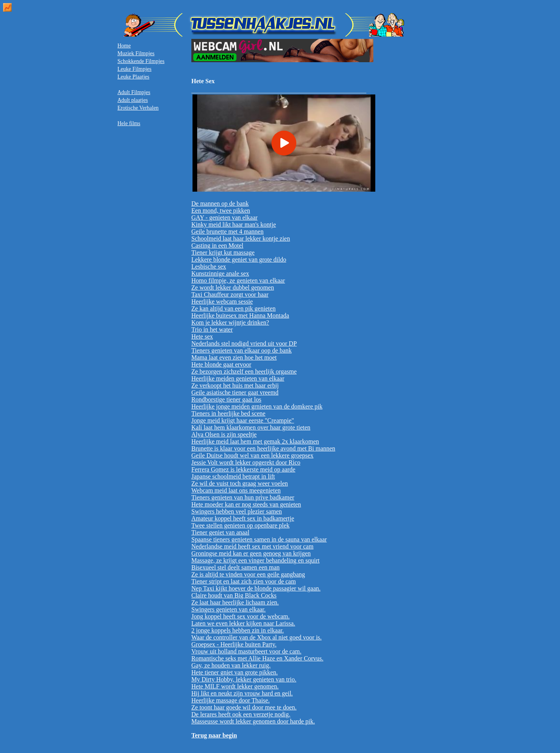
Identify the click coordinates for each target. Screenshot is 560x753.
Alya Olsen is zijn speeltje (224, 434)
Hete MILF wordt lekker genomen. (235, 686)
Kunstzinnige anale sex (220, 273)
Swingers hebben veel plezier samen (237, 511)
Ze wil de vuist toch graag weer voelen (240, 483)
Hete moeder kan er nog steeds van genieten (246, 504)
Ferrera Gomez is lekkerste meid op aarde (243, 469)
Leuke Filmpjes (135, 69)
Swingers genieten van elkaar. (228, 609)
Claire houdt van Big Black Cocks (234, 595)
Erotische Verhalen (138, 108)
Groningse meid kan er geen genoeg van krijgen (251, 553)
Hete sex (202, 336)
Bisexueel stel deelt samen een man (235, 567)
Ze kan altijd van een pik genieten (234, 308)
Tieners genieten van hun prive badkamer (243, 497)
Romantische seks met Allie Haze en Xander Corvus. (257, 658)
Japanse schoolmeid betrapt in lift (233, 476)
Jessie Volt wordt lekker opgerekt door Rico (246, 462)
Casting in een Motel (217, 245)
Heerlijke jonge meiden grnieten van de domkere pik (257, 406)
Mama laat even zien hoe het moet (234, 357)
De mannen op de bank (220, 204)
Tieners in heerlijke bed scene (228, 413)
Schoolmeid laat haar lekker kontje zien (241, 238)
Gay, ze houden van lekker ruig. (231, 665)
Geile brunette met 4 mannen (227, 231)
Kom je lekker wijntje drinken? (230, 322)
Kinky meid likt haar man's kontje (234, 225)
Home (124, 46)
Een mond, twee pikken (221, 211)
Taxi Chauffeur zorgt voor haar (230, 294)
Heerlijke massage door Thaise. (230, 700)
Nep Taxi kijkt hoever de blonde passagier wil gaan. (256, 588)
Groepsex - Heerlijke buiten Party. (234, 644)
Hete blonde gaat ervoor (221, 364)
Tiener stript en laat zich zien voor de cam (244, 581)
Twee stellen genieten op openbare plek (241, 525)
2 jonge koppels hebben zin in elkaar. (238, 630)
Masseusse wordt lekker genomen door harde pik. (253, 721)
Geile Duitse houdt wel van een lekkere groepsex (252, 455)
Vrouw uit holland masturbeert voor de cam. (246, 651)
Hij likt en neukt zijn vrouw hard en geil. (242, 693)
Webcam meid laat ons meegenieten (236, 490)
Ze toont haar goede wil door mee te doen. (244, 707)
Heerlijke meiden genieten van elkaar (238, 378)
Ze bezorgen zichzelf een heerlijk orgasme (244, 371)
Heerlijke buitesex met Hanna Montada (240, 315)
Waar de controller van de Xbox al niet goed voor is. (256, 637)
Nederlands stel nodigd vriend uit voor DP (244, 343)
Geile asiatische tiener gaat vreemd (235, 392)
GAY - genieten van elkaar (224, 218)
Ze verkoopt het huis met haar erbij (235, 385)
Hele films (129, 123)
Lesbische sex (209, 266)
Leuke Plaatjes (133, 77)
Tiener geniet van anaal (220, 532)
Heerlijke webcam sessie (222, 301)
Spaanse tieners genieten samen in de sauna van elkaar (259, 539)
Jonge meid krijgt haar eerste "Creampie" (243, 420)
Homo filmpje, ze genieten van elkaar (238, 280)
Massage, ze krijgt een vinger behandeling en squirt (255, 560)
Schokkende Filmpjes (141, 61)
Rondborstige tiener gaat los (226, 399)
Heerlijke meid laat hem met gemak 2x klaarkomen (255, 441)
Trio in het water (212, 329)
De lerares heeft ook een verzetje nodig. (241, 714)
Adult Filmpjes (134, 92)
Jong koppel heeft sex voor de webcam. (241, 616)
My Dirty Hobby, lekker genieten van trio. (244, 679)
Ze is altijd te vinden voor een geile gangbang (248, 574)
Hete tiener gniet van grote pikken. (234, 672)
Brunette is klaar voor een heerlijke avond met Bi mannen (263, 448)
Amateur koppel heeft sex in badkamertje (243, 518)
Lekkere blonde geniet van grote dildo (239, 259)
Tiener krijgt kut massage (223, 252)
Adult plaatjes (133, 100)
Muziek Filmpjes (136, 53)
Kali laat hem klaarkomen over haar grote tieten (251, 427)
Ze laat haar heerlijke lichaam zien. (235, 602)
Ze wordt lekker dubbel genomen (233, 287)
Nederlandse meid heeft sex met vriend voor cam (252, 546)
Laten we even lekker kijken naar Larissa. (243, 623)
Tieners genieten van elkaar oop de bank (241, 350)
